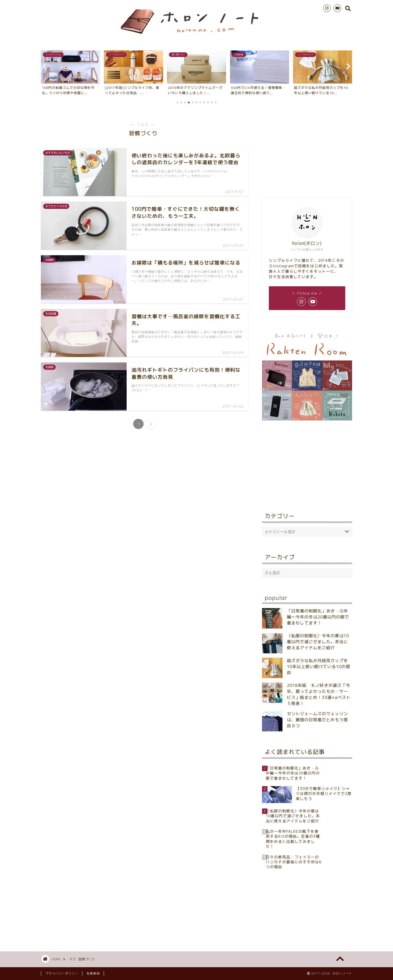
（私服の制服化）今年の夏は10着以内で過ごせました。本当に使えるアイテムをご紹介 (318, 642)
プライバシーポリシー (62, 973)
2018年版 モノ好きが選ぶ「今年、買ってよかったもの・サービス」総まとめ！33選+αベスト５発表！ (319, 694)
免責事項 (93, 973)
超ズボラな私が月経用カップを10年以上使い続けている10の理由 (318, 667)
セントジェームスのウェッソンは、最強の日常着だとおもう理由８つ (317, 720)
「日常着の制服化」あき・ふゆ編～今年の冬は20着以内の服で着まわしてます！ (318, 617)
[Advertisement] (307, 150)
